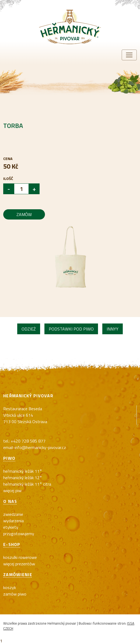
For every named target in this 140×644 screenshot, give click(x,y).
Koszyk (10, 587)
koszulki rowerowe (20, 557)
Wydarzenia (13, 521)
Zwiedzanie (13, 514)
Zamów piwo (15, 594)
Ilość (8, 178)
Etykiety (11, 527)
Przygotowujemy (19, 534)
